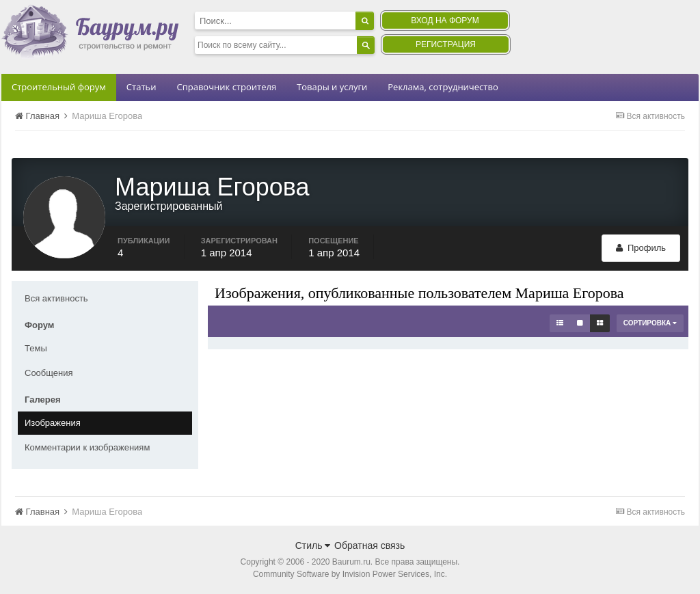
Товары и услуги (332, 87)
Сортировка (650, 323)
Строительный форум (59, 87)
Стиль (313, 545)
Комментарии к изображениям (87, 447)
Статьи (142, 87)
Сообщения (49, 373)
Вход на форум (445, 21)
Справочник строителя (226, 87)
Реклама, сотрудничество (443, 87)
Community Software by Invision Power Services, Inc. (350, 574)
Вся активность (56, 298)
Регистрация (446, 44)
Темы (36, 348)
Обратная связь (369, 545)
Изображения (53, 423)
